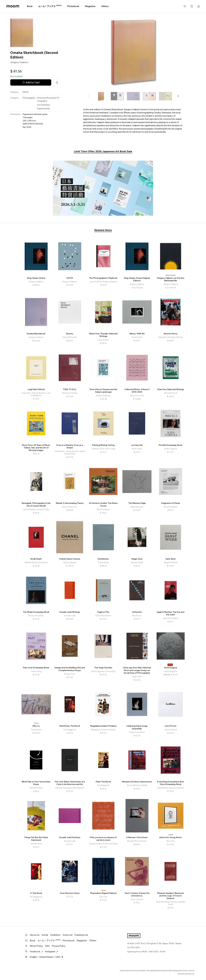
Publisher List (81, 935)
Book (30, 6)
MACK (26, 92)
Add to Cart (31, 82)
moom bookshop (13, 6)
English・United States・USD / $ (46, 957)
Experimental (43, 108)
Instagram (51, 951)
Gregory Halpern (19, 62)
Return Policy (36, 946)
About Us (35, 935)
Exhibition (56, 935)
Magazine (90, 6)
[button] (178, 96)
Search (185, 6)
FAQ (47, 946)
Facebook (36, 951)
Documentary (44, 105)
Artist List (68, 935)
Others (105, 6)
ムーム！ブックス (50, 6)
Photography (29, 98)
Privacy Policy (59, 946)
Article (45, 935)
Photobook (73, 6)
